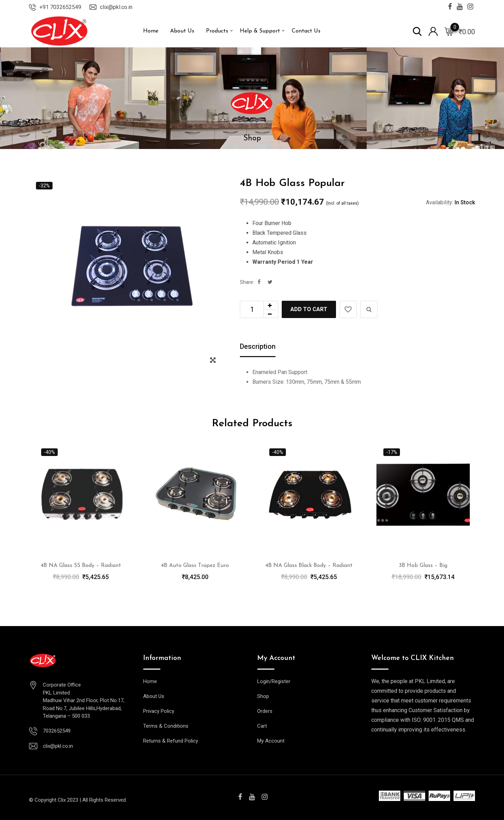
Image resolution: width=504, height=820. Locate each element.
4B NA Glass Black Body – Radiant (309, 566)
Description (258, 346)
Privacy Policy (159, 711)
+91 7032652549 (60, 7)
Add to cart (309, 309)
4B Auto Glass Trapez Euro (195, 566)
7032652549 (57, 731)
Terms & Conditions (166, 726)
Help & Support (260, 31)
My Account (271, 741)
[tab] (258, 347)
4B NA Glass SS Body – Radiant (81, 566)
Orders (265, 711)
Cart (262, 726)
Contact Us (306, 31)
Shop (263, 696)
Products (217, 31)
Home (151, 31)
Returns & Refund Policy (171, 741)
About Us (182, 31)
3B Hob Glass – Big (423, 566)
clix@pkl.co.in (116, 7)
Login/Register (274, 681)
